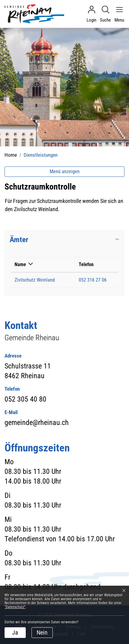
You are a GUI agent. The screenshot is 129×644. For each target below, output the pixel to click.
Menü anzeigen (65, 171)
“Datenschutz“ (15, 607)
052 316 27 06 (93, 280)
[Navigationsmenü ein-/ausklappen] (118, 14)
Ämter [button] (19, 240)
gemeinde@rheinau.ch (37, 423)
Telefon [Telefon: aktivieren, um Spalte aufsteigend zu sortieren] (86, 264)
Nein (42, 632)
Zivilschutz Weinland (35, 280)
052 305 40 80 (25, 399)
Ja (15, 632)
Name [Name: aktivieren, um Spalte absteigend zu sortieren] (20, 264)
